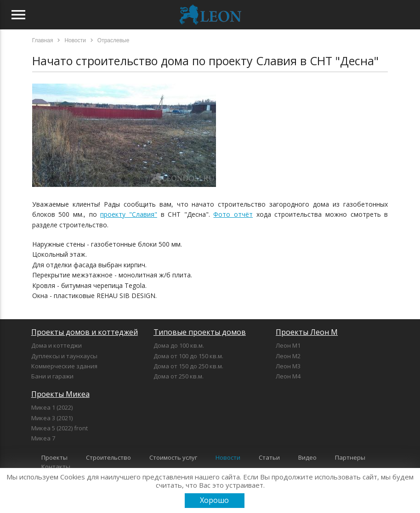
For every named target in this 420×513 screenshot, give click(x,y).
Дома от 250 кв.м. (179, 376)
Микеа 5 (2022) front (60, 428)
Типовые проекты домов (200, 332)
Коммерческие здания (64, 366)
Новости (228, 457)
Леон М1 (288, 345)
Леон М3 (288, 366)
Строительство (108, 457)
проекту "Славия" (129, 214)
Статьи (269, 457)
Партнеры (350, 457)
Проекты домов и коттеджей (85, 332)
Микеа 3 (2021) (52, 418)
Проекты (54, 457)
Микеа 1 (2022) (52, 407)
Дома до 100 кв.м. (179, 345)
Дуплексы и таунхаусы (64, 356)
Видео (307, 457)
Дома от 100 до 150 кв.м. (188, 356)
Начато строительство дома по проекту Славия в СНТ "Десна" (205, 61)
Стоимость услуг (173, 457)
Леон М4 (288, 376)
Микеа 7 (43, 438)
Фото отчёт (233, 214)
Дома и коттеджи (57, 345)
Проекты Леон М (307, 332)
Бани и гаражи (52, 376)
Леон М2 (288, 356)
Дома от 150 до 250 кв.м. (188, 366)
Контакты (56, 467)
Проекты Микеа (60, 394)
